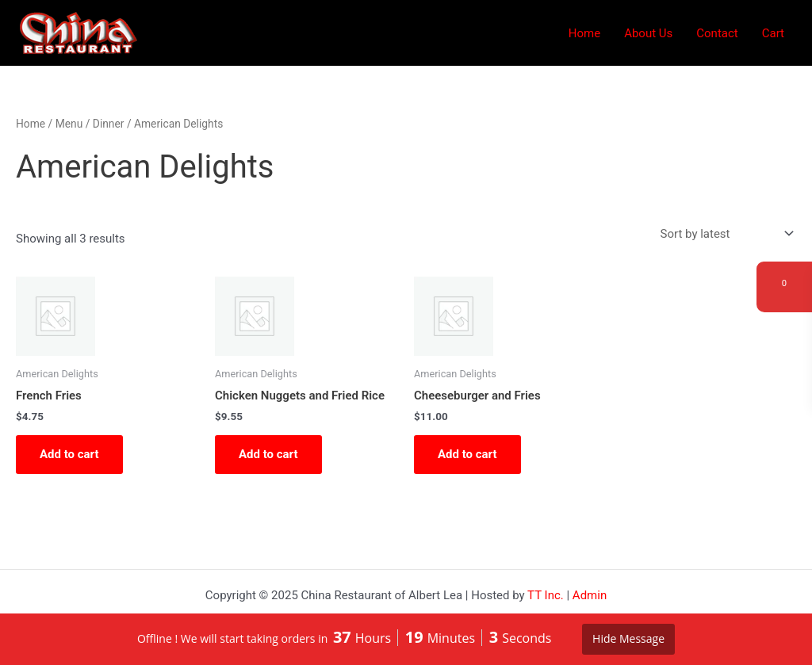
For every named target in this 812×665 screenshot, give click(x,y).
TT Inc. (546, 595)
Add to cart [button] (69, 454)
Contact (717, 33)
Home (584, 33)
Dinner (109, 124)
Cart (773, 33)
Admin (590, 595)
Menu (69, 124)
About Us (648, 33)
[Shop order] (725, 234)
